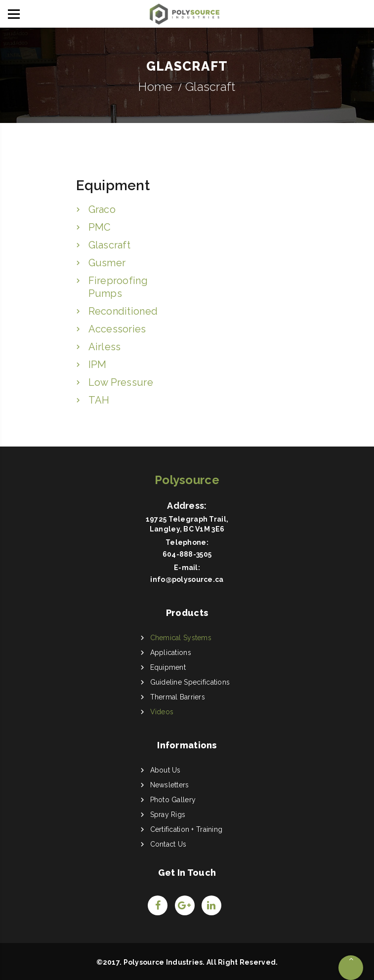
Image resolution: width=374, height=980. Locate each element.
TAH (99, 400)
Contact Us (168, 844)
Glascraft (110, 245)
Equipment (168, 667)
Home (155, 87)
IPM (98, 365)
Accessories (117, 329)
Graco (102, 209)
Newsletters (170, 785)
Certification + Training (187, 829)
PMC (100, 227)
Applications (171, 653)
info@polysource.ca (187, 579)
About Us (166, 770)
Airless (105, 347)
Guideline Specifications (190, 682)
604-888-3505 (187, 554)
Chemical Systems (181, 638)
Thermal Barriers (178, 697)
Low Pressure (121, 382)
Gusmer (107, 263)
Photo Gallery (173, 800)
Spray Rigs (168, 815)
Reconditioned (123, 311)
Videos (162, 712)
